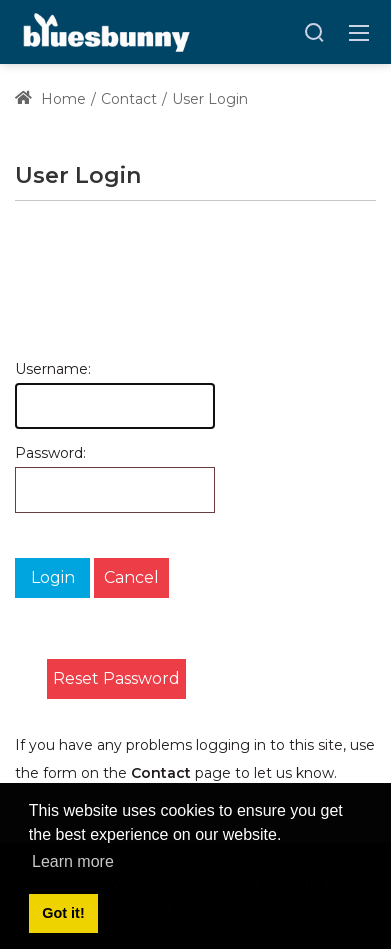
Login (53, 577)
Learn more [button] (73, 861)
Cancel (131, 577)
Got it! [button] (63, 913)
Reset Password (116, 678)
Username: (28, 369)
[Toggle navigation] (359, 32)
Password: (28, 453)
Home (50, 99)
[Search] (314, 32)
